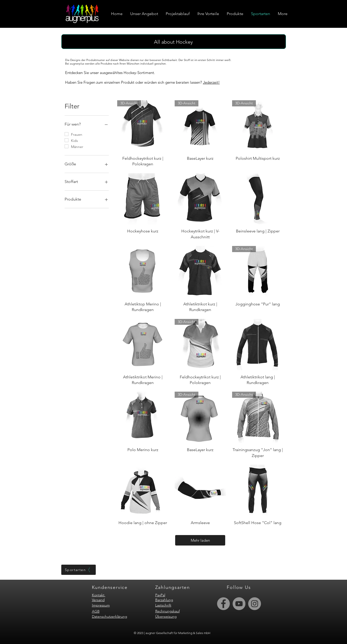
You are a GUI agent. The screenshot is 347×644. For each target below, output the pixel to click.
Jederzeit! (211, 82)
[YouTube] (239, 604)
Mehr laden (200, 540)
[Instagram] (255, 604)
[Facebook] (223, 604)
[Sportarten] (79, 570)
